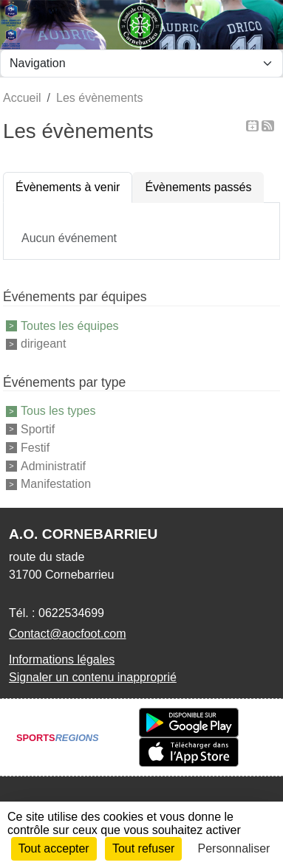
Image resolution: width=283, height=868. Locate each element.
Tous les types (58, 411)
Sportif (38, 429)
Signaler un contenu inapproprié (93, 677)
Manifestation (56, 484)
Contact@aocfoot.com (68, 634)
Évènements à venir (68, 187)
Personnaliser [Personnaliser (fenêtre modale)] (234, 848)
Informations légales (62, 659)
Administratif (53, 465)
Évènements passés (198, 187)
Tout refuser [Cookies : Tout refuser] (143, 848)
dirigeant (43, 344)
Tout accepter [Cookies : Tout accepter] (54, 848)
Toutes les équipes (70, 325)
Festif (35, 448)
